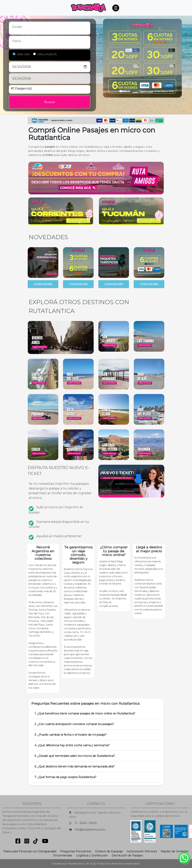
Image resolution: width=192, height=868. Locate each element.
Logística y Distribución (92, 855)
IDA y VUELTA (47, 54)
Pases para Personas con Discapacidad (30, 851)
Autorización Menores (142, 851)
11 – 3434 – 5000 (86, 823)
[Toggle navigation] (116, 8)
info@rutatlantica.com (90, 830)
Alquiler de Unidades (175, 851)
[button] (33, 211)
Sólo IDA (23, 54)
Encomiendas (63, 855)
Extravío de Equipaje (109, 851)
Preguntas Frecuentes (76, 851)
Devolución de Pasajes (127, 855)
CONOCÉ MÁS (43, 284)
